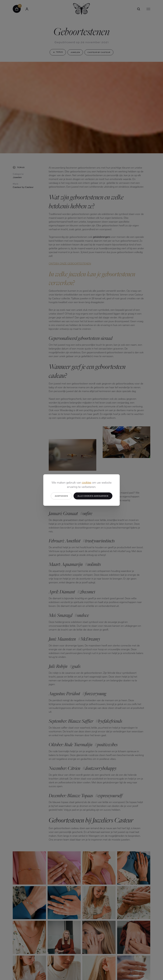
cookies (87, 483)
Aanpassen (61, 496)
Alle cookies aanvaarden (93, 496)
